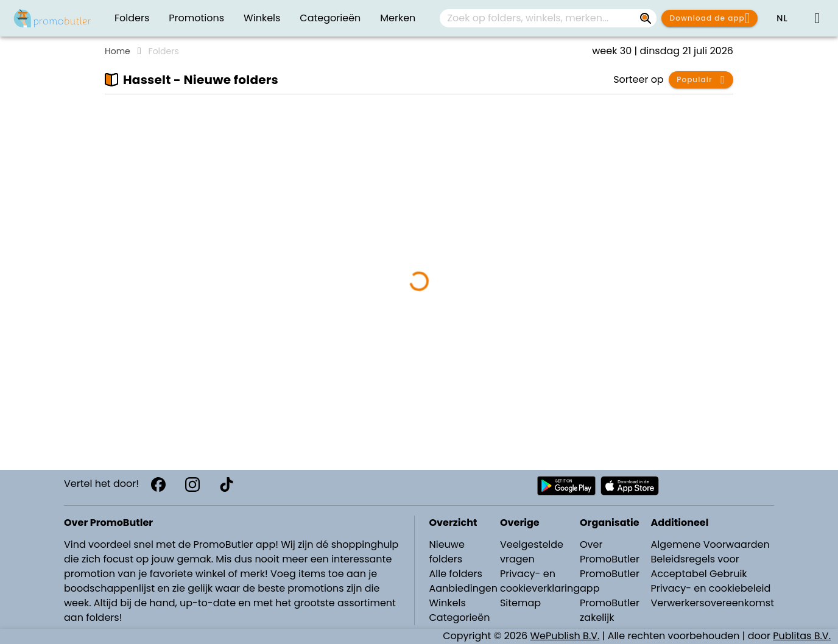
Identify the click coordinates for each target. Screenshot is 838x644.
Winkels (448, 603)
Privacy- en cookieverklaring (540, 581)
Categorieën (460, 618)
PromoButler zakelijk (610, 610)
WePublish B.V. (565, 636)
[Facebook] (158, 485)
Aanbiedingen (463, 588)
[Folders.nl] (52, 18)
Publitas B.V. (802, 636)
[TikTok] (227, 485)
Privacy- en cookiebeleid (710, 588)
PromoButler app (610, 581)
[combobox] (548, 18)
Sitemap (520, 603)
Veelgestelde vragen (532, 552)
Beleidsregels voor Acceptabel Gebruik (699, 566)
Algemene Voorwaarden (710, 544)
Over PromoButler (610, 552)
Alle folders (456, 574)
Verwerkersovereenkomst (712, 603)
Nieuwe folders (447, 552)
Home (118, 51)
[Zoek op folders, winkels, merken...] (646, 18)
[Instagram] (192, 485)
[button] (782, 18)
